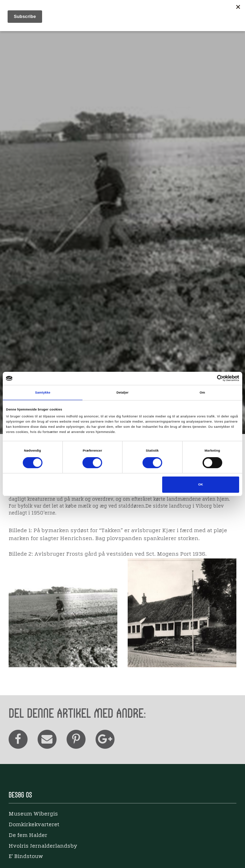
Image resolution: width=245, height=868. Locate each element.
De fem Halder (28, 836)
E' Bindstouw (26, 857)
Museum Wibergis (33, 814)
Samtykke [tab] (43, 393)
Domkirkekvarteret (34, 825)
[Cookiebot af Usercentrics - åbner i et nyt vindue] (209, 378)
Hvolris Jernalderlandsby (43, 846)
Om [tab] (202, 393)
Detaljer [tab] (122, 393)
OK (200, 484)
